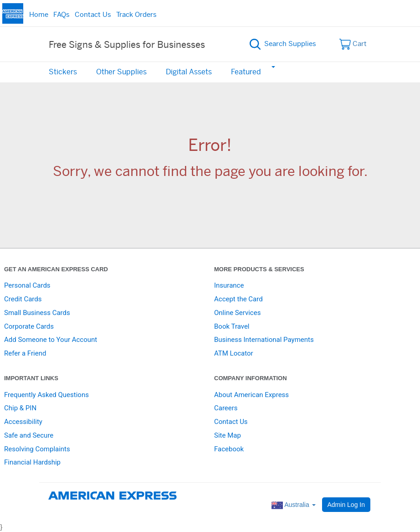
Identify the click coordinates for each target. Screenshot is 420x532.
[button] (273, 67)
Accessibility (23, 422)
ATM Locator (234, 353)
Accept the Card (238, 299)
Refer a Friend (25, 353)
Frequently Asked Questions (46, 395)
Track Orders (136, 15)
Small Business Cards (37, 313)
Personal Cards (27, 285)
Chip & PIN (20, 408)
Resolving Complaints (37, 449)
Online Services (237, 313)
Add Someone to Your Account (51, 340)
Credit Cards (23, 299)
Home (39, 15)
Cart (353, 44)
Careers (226, 408)
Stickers (63, 72)
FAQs (61, 15)
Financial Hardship (32, 462)
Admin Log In (346, 505)
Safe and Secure (29, 435)
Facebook (229, 449)
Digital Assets (189, 72)
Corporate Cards (29, 326)
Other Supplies (121, 72)
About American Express (251, 395)
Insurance (229, 285)
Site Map (228, 435)
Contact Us (93, 15)
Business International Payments (264, 340)
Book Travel (232, 326)
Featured (246, 72)
